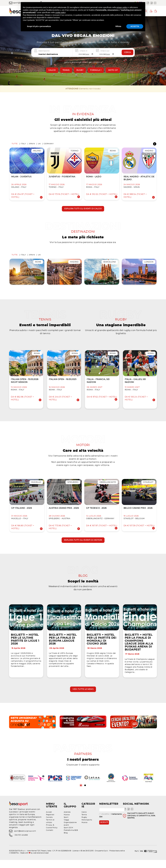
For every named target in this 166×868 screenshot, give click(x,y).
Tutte (15, 145)
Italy (23, 145)
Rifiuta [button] (118, 26)
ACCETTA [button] (135, 26)
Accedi (49, 820)
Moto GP (113, 70)
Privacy (49, 833)
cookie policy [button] (60, 12)
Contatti (50, 838)
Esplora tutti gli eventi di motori (83, 544)
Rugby (80, 70)
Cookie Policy (52, 836)
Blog (66, 841)
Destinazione (44, 51)
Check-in (84, 51)
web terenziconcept (41, 861)
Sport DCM (68, 836)
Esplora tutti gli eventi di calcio (83, 210)
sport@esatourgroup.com (25, 839)
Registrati (50, 823)
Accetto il (111, 823)
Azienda (67, 820)
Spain (32, 145)
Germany (49, 145)
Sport (66, 825)
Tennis (66, 70)
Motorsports (87, 828)
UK (39, 145)
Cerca (127, 52)
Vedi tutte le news (83, 696)
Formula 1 (96, 70)
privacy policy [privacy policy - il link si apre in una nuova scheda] (122, 7)
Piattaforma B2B (71, 838)
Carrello (49, 825)
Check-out (105, 51)
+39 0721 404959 (21, 843)
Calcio (52, 70)
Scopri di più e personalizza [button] (39, 26)
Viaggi (66, 828)
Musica (67, 823)
